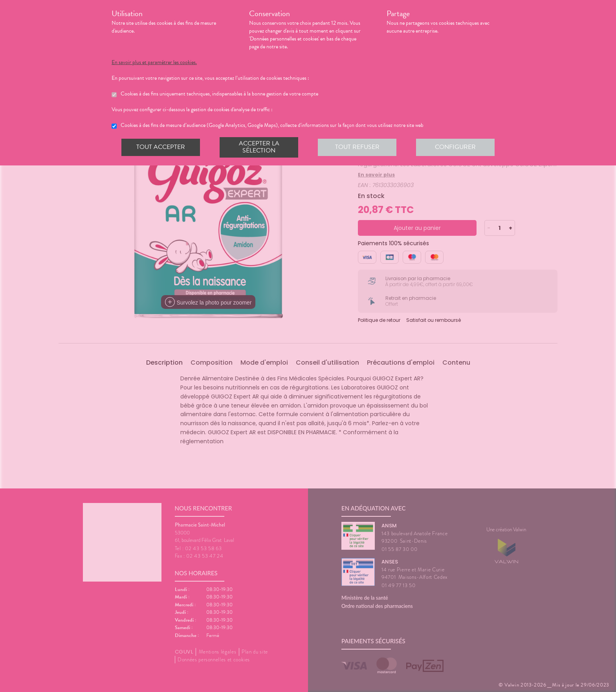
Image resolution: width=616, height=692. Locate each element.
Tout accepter (161, 147)
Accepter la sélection (259, 147)
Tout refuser (357, 147)
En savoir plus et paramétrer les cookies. (154, 62)
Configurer (455, 147)
